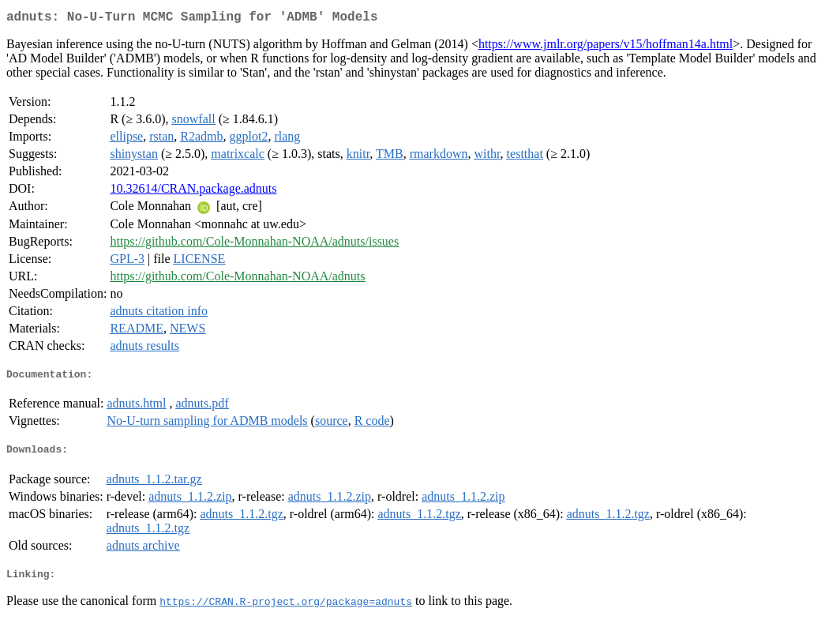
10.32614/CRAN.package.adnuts (193, 192)
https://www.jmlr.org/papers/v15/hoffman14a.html (606, 47)
